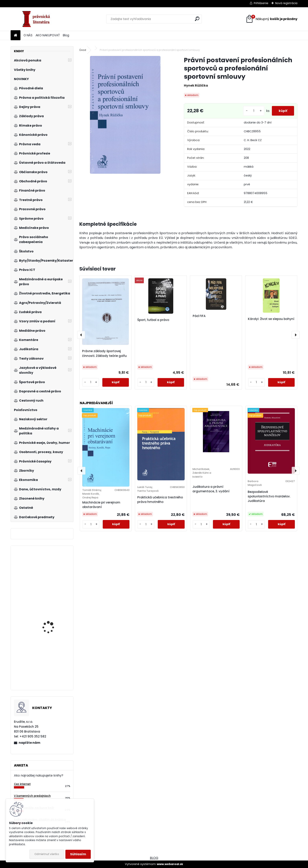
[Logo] (38, 19)
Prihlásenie (261, 3)
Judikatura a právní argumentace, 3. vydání (211, 489)
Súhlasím (78, 854)
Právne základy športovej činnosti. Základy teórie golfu (104, 353)
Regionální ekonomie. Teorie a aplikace (51, 566)
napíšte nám (29, 743)
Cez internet (22, 784)
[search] (197, 19)
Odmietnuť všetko (47, 854)
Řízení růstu (45, 665)
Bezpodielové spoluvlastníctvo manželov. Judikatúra (269, 496)
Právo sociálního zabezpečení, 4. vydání (52, 613)
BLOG (154, 858)
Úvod (83, 50)
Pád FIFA (199, 316)
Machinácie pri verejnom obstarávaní (101, 505)
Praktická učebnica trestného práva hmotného (160, 500)
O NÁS (28, 35)
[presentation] (81, 335)
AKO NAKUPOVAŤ (48, 35)
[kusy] (252, 111)
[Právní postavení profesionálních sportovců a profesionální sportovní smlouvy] (125, 115)
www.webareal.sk (170, 864)
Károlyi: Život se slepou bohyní (271, 319)
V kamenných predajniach (32, 796)
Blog (66, 35)
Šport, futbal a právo (153, 320)
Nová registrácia (286, 3)
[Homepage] (16, 35)
